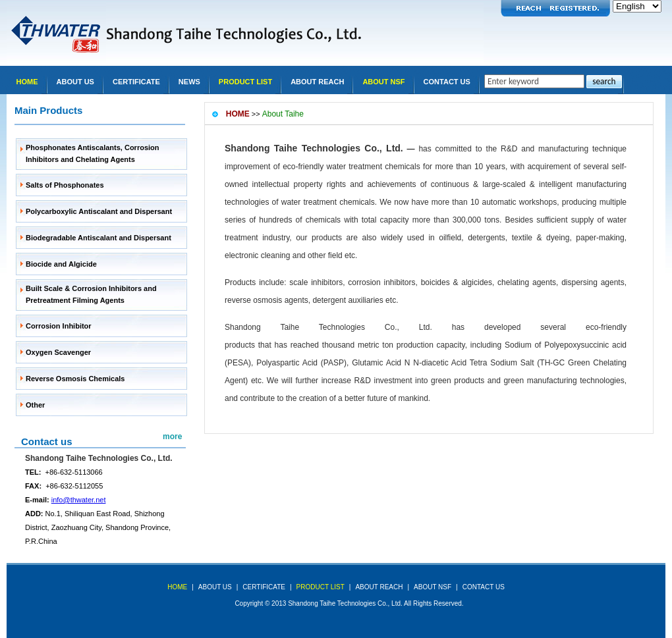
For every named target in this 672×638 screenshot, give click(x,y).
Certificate (136, 82)
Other (35, 405)
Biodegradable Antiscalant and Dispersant (98, 238)
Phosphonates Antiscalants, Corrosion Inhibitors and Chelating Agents (93, 153)
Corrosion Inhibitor (59, 326)
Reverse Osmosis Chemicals (75, 379)
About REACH (317, 82)
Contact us (47, 441)
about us (215, 587)
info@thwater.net (79, 500)
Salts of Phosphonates (65, 185)
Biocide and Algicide (61, 264)
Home (27, 82)
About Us (75, 82)
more (172, 437)
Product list (245, 82)
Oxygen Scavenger (58, 352)
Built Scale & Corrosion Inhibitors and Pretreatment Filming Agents (91, 294)
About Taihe (283, 114)
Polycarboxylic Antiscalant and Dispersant (99, 211)
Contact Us (447, 82)
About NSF (383, 82)
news (189, 82)
